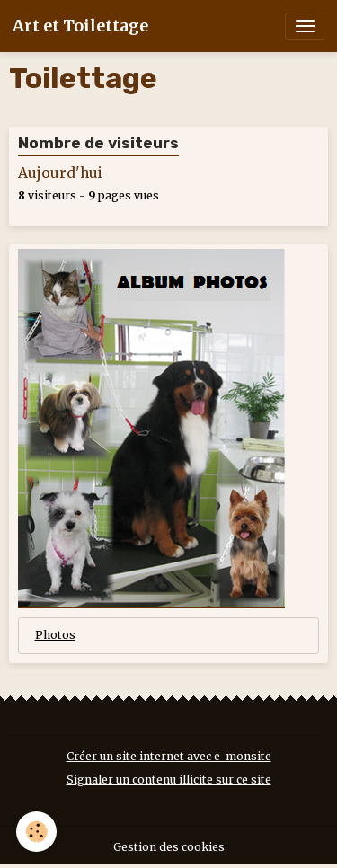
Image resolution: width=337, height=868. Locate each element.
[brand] (80, 26)
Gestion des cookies (169, 847)
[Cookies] (36, 832)
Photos (55, 635)
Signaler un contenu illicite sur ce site (169, 779)
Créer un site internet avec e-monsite (169, 756)
